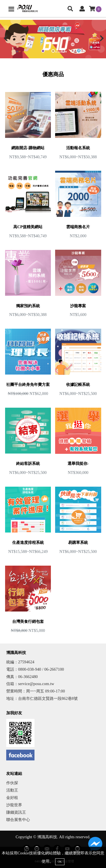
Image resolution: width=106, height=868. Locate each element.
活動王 (12, 790)
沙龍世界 (14, 805)
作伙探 (12, 783)
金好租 (12, 798)
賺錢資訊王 (16, 812)
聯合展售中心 (18, 820)
